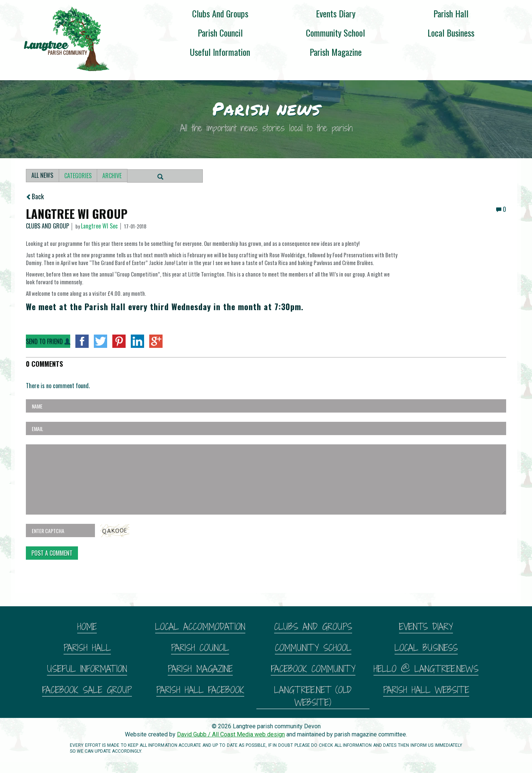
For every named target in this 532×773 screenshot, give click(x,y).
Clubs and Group (47, 227)
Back (35, 196)
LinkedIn (137, 341)
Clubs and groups (220, 13)
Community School (335, 33)
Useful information (220, 52)
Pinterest (119, 341)
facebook (82, 341)
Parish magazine (336, 52)
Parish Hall (451, 13)
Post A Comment (52, 553)
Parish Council (220, 33)
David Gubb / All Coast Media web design (231, 734)
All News (43, 175)
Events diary (336, 13)
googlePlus (156, 341)
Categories (79, 176)
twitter (100, 341)
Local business (451, 33)
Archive (113, 176)
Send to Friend (48, 341)
